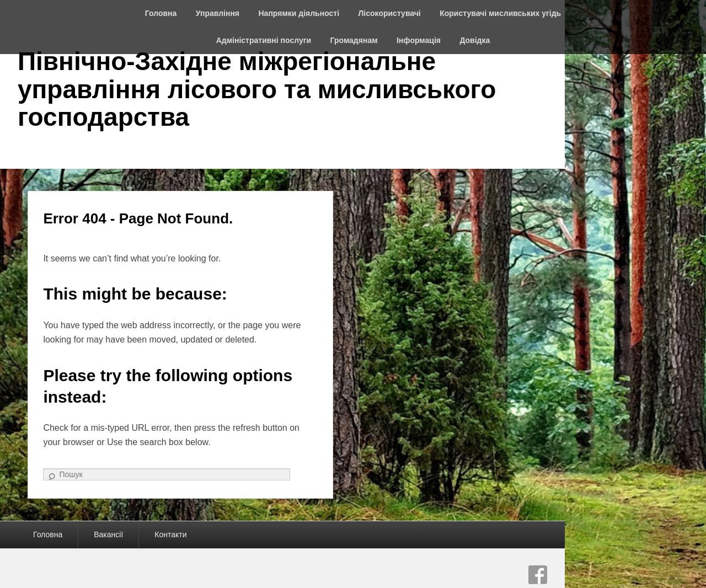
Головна (161, 13)
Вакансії (108, 534)
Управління (218, 13)
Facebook (538, 575)
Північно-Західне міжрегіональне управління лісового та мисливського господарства (257, 89)
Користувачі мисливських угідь (500, 13)
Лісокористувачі (390, 13)
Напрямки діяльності (299, 13)
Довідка (475, 40)
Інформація (419, 40)
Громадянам (354, 40)
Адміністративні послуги (264, 40)
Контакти (170, 534)
